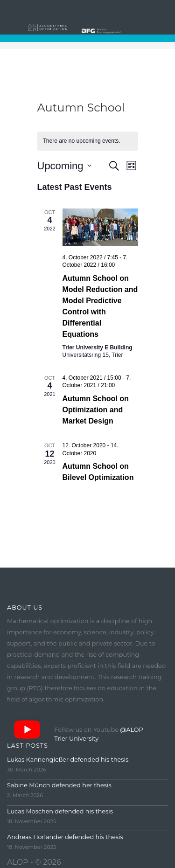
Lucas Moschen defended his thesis (60, 811)
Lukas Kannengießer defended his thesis (68, 760)
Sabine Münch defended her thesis (59, 785)
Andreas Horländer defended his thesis (65, 837)
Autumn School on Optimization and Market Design (96, 410)
